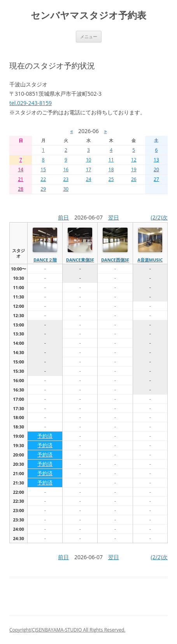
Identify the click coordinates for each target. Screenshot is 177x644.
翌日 (114, 217)
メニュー (89, 36)
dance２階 (45, 260)
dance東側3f (80, 260)
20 (156, 169)
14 (21, 169)
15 (43, 169)
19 (134, 169)
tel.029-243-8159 (31, 103)
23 (66, 179)
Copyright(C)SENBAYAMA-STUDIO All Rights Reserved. (67, 630)
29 (43, 189)
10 (89, 160)
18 (111, 169)
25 (111, 179)
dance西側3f (115, 260)
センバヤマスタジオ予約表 (88, 15)
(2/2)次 (159, 217)
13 (156, 160)
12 (134, 160)
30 (66, 189)
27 (156, 179)
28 (21, 189)
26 (134, 179)
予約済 (45, 436)
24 (89, 179)
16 (66, 169)
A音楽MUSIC (150, 260)
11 (111, 160)
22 (43, 179)
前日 (63, 217)
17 (89, 169)
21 (21, 179)
